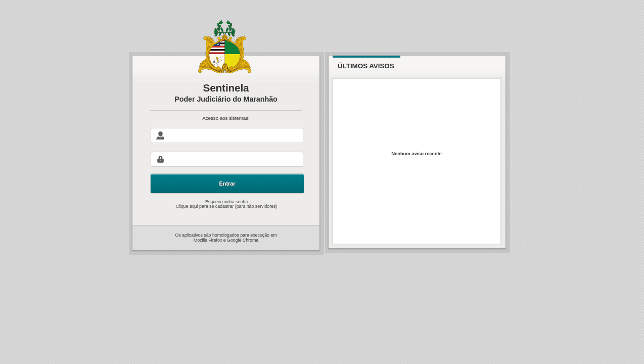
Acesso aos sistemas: (226, 124)
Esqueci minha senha (226, 209)
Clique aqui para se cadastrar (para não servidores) (226, 215)
